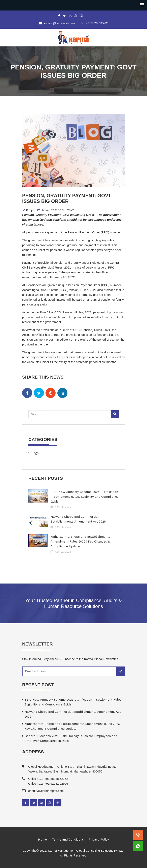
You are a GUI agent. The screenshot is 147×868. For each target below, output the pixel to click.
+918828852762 (97, 23)
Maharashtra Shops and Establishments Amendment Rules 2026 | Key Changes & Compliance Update (80, 542)
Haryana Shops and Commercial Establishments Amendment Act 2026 (78, 519)
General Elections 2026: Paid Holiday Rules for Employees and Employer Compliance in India (71, 738)
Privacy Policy (99, 840)
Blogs (30, 210)
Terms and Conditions (68, 840)
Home (42, 840)
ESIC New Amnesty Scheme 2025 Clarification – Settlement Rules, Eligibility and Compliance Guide (85, 497)
